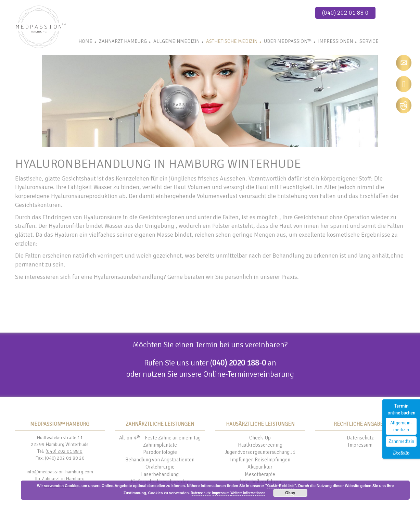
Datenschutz (360, 438)
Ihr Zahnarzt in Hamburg (60, 479)
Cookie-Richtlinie (281, 486)
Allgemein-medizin (401, 426)
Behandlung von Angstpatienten (160, 460)
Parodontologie (160, 452)
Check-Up (260, 438)
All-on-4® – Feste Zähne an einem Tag (160, 438)
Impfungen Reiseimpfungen (260, 460)
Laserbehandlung (160, 474)
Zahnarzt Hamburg (123, 41)
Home (85, 41)
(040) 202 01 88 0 (345, 13)
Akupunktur (260, 467)
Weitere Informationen (248, 493)
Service (369, 41)
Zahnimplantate (160, 445)
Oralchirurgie (160, 467)
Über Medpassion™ (288, 41)
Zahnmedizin (401, 441)
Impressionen (335, 41)
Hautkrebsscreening (260, 445)
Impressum (360, 445)
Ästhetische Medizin (232, 41)
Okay (290, 493)
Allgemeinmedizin (176, 41)
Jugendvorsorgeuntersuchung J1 (260, 452)
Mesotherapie (260, 474)
